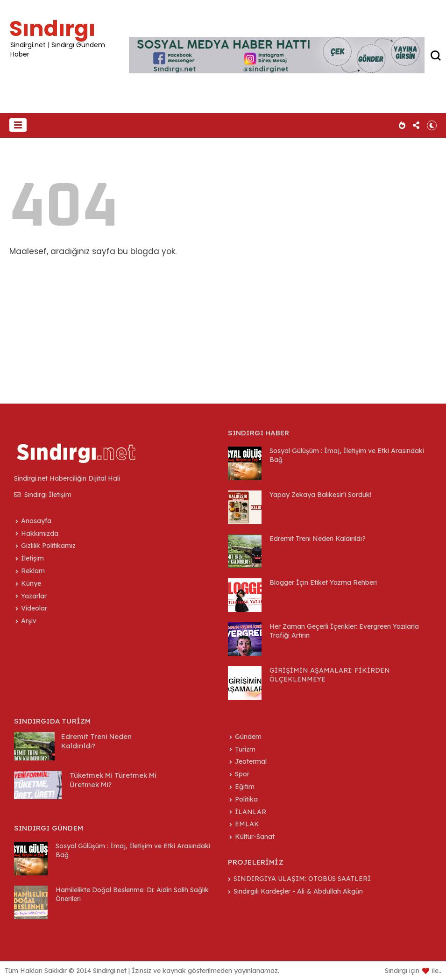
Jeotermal (251, 761)
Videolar (34, 608)
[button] (18, 125)
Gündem (248, 737)
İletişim (32, 558)
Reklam (33, 571)
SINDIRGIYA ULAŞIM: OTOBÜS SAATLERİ (302, 879)
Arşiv (29, 621)
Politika (246, 799)
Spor (242, 774)
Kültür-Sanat (255, 837)
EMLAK (247, 824)
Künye (31, 583)
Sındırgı (52, 28)
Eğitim (245, 787)
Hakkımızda (40, 533)
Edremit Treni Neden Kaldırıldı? (318, 539)
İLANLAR (251, 812)
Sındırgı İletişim (43, 495)
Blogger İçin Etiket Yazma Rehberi (323, 582)
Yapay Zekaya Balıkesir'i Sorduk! (320, 495)
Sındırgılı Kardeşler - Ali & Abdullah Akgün (298, 891)
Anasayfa (36, 521)
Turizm (245, 749)
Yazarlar (34, 596)
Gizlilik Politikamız (48, 546)
